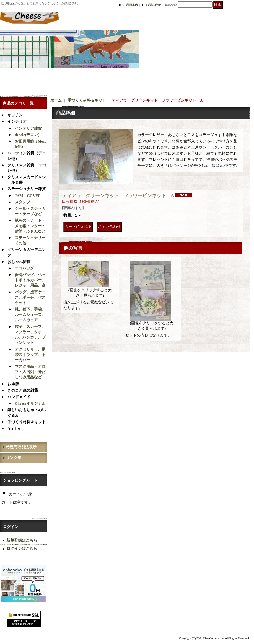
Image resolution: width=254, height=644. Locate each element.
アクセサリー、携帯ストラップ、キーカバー (30, 355)
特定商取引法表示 (21, 447)
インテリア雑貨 (28, 128)
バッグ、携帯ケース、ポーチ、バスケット (30, 297)
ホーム (56, 100)
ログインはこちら (22, 549)
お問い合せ (153, 5)
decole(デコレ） (28, 135)
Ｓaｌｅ (14, 428)
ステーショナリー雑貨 (27, 189)
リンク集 (14, 458)
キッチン (15, 115)
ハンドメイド (19, 397)
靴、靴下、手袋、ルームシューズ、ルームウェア (30, 314)
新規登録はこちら (22, 540)
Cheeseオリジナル (30, 403)
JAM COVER (28, 196)
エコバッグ (24, 268)
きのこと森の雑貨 (23, 390)
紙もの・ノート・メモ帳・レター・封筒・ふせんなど (30, 226)
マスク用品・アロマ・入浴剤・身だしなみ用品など (30, 372)
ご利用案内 (131, 5)
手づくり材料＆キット (27, 422)
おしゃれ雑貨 (19, 262)
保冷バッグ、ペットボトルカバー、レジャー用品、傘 (30, 280)
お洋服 (13, 384)
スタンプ (22, 202)
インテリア (17, 121)
